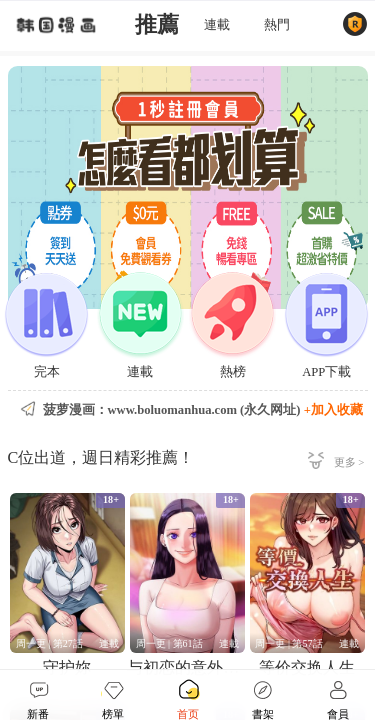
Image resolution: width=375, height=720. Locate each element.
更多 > (349, 462)
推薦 (157, 25)
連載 (217, 25)
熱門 (277, 25)
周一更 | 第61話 (169, 643)
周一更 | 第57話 (288, 643)
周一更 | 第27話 (49, 643)
